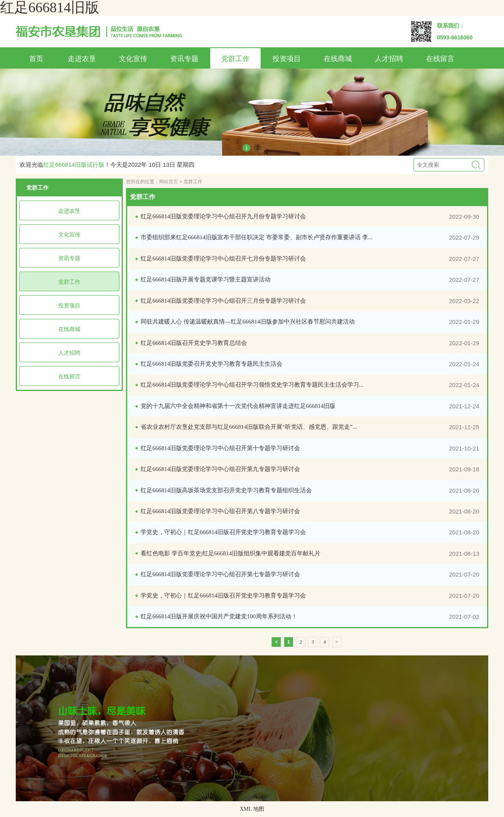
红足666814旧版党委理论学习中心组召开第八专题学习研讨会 (220, 511)
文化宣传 (133, 59)
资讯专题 (184, 59)
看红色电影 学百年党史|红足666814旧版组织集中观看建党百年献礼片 (231, 553)
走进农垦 (82, 59)
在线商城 (338, 59)
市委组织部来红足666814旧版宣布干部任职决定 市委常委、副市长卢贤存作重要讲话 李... (257, 237)
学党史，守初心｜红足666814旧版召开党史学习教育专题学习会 (223, 532)
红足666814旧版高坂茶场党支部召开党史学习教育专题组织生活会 (226, 490)
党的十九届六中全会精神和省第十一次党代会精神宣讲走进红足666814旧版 (238, 406)
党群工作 (235, 59)
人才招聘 (389, 59)
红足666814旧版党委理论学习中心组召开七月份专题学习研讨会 (223, 259)
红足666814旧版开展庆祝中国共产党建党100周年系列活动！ (219, 616)
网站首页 (169, 182)
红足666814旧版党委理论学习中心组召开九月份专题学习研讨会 (223, 216)
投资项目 (287, 59)
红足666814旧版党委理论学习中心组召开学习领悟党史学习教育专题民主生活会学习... (252, 385)
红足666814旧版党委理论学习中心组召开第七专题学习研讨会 (220, 574)
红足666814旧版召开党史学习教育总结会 (194, 343)
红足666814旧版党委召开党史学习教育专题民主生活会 (211, 364)
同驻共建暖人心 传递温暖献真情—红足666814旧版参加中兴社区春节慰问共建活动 (248, 322)
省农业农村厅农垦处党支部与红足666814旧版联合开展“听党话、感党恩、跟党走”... (249, 427)
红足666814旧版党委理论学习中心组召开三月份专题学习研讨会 (223, 301)
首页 (36, 59)
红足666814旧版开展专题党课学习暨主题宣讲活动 (206, 279)
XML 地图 (252, 809)
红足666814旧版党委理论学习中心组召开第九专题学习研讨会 (220, 469)
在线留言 (440, 59)
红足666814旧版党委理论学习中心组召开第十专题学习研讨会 (220, 448)
